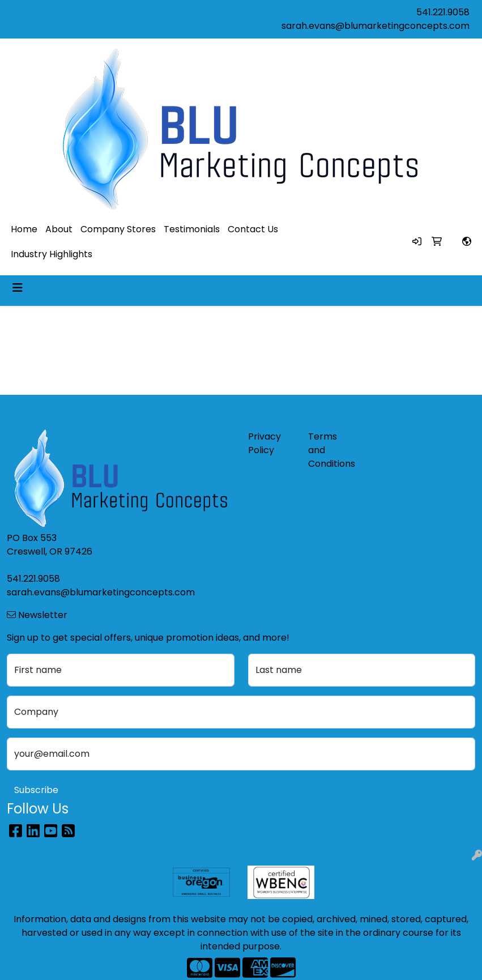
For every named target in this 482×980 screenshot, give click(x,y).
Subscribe (36, 790)
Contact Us (253, 229)
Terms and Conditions (331, 450)
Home (24, 229)
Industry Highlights (52, 254)
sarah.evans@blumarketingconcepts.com (376, 26)
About (59, 229)
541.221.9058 (443, 12)
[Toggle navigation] (18, 288)
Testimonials (192, 229)
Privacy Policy (265, 443)
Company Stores (118, 229)
